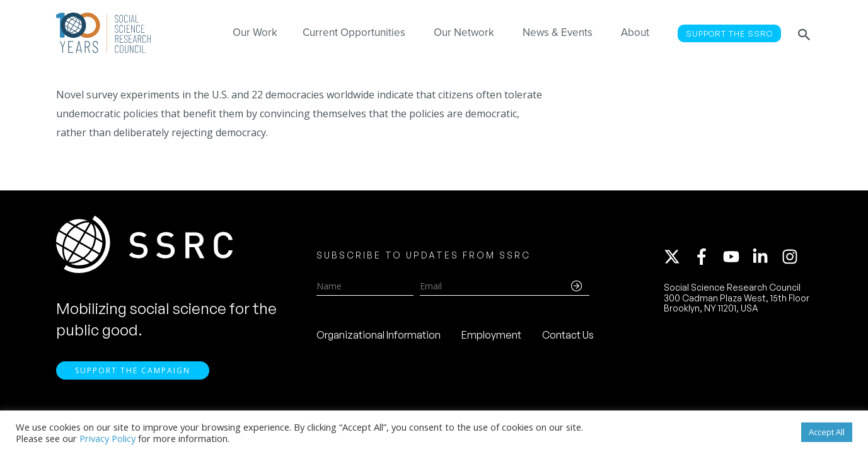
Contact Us (568, 335)
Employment (491, 335)
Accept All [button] (827, 432)
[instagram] (792, 257)
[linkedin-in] (766, 257)
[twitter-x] (678, 257)
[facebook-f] (707, 257)
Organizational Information (379, 335)
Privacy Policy (107, 438)
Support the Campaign (133, 370)
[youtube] (737, 257)
